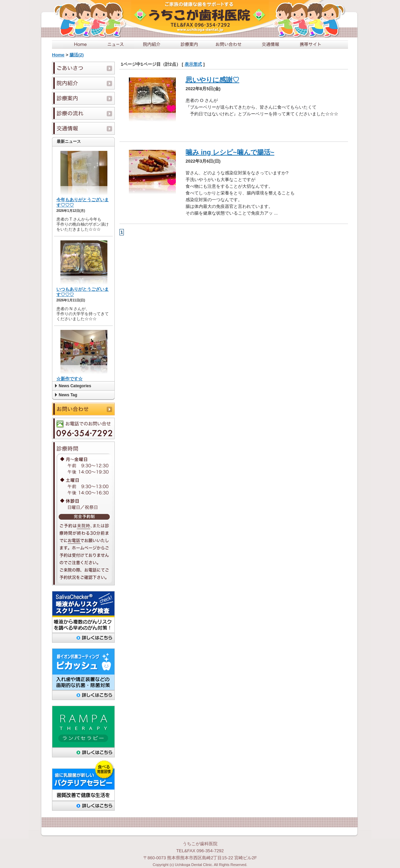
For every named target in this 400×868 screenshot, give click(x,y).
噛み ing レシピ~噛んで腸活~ (230, 152)
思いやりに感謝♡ (212, 80)
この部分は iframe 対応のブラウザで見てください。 (83, 264)
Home (58, 55)
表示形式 (193, 64)
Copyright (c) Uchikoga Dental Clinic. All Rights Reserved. (200, 865)
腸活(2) (77, 55)
